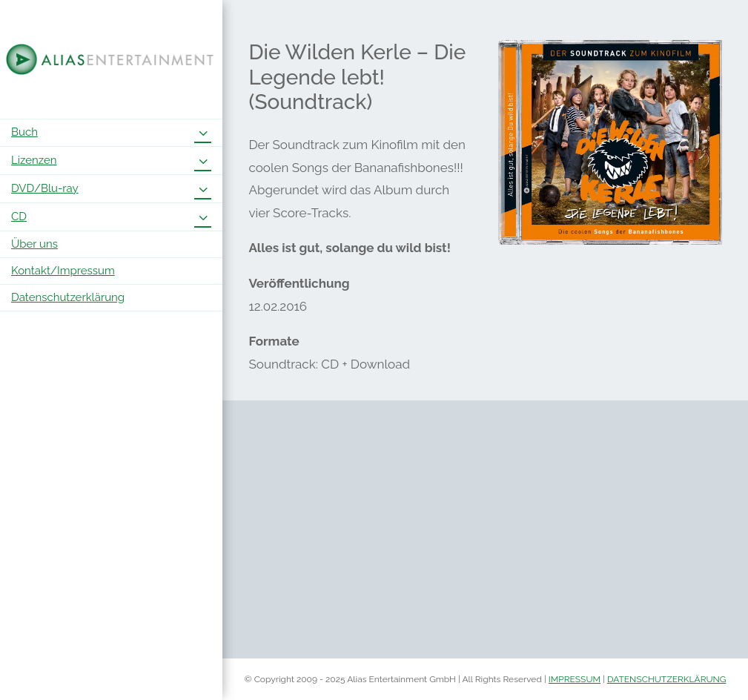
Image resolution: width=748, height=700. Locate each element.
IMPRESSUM (575, 679)
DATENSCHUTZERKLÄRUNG (667, 679)
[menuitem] (111, 133)
